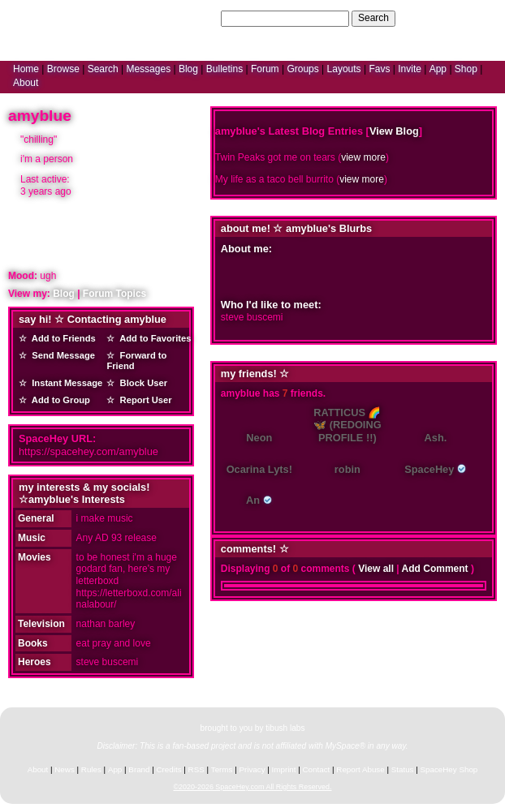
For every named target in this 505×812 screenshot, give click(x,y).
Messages (148, 69)
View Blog (394, 131)
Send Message (61, 355)
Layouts (344, 69)
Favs (379, 69)
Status (403, 769)
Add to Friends (61, 338)
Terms (222, 769)
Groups (302, 69)
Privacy (252, 769)
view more (363, 157)
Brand (139, 769)
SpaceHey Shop (449, 769)
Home (26, 69)
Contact (317, 769)
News (65, 769)
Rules (91, 769)
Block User (141, 383)
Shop (466, 69)
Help (414, 18)
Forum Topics (114, 294)
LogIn (445, 18)
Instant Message (65, 383)
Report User (143, 400)
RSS (196, 769)
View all (376, 569)
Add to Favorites (153, 338)
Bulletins (224, 69)
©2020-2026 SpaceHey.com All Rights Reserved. (252, 787)
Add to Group (58, 400)
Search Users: (187, 18)
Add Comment (435, 569)
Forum (265, 69)
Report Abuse (360, 769)
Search (373, 18)
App (438, 69)
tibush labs (285, 728)
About (26, 83)
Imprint (284, 769)
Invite (410, 69)
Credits (169, 769)
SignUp (481, 18)
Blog (188, 69)
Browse (63, 69)
